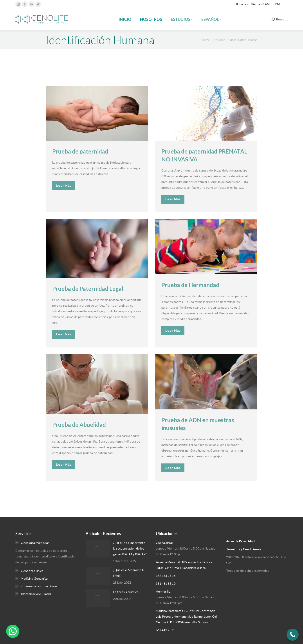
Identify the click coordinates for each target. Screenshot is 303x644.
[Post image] (98, 549)
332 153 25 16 (166, 576)
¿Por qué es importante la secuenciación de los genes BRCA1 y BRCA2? (130, 548)
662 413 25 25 (166, 630)
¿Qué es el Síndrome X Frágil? (128, 573)
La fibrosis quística (126, 592)
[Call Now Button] (293, 635)
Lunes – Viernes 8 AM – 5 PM (258, 4)
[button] (13, 631)
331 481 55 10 (166, 583)
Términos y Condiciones (244, 549)
